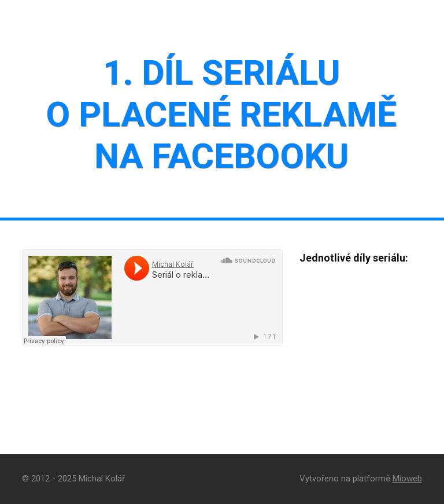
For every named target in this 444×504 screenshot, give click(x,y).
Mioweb (407, 479)
